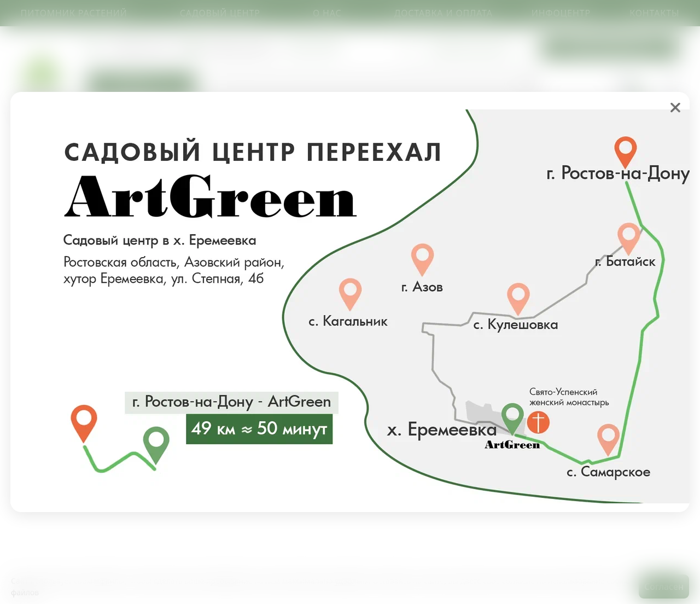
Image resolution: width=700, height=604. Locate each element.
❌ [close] (675, 107)
